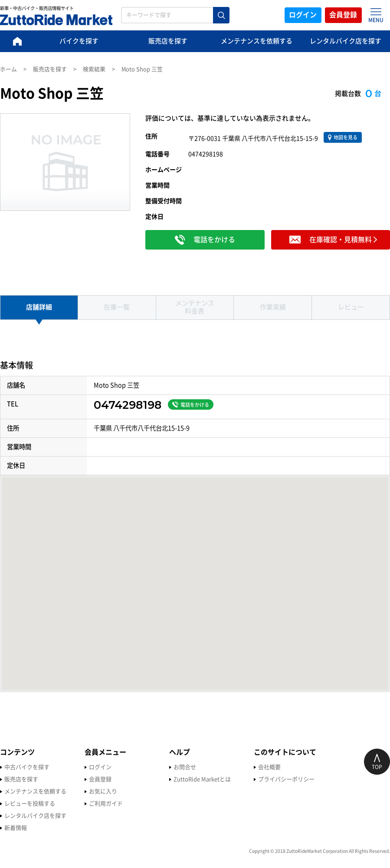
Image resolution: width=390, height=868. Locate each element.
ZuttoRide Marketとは (202, 780)
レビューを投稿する (30, 804)
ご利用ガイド (106, 804)
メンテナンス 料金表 (195, 307)
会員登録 (343, 15)
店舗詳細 (39, 307)
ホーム (8, 69)
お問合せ (185, 768)
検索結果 (94, 69)
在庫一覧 (117, 307)
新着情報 (16, 828)
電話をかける (191, 405)
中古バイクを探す (27, 768)
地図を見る (343, 138)
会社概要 (269, 768)
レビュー (351, 307)
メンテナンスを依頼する (257, 41)
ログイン (302, 15)
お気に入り (103, 792)
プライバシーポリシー (286, 780)
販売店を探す (168, 41)
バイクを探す (79, 41)
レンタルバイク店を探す (346, 41)
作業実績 (273, 307)
